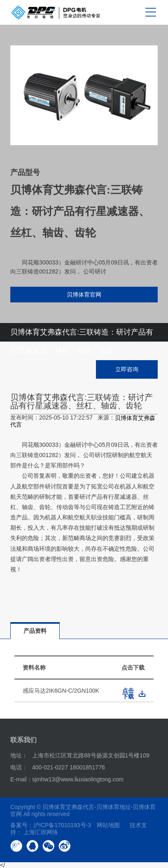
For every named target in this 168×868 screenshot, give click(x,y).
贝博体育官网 (84, 295)
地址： (19, 755)
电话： (19, 767)
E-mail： (21, 779)
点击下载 (128, 693)
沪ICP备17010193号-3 (62, 825)
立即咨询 (127, 369)
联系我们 (23, 740)
